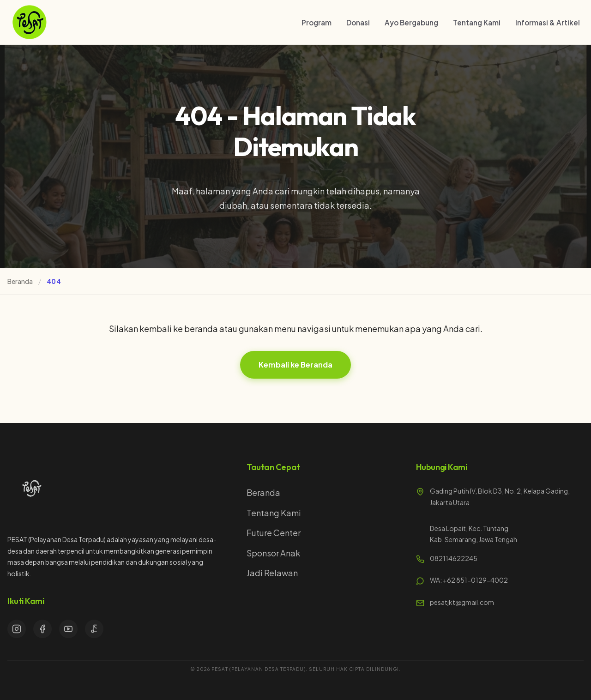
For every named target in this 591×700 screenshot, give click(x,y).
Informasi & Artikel (548, 22)
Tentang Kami (477, 22)
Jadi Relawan (272, 573)
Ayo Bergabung (411, 22)
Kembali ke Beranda (295, 365)
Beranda (20, 281)
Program (317, 22)
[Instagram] (17, 629)
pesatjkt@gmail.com (462, 602)
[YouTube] (68, 629)
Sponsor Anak (273, 553)
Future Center (274, 533)
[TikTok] (94, 629)
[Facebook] (42, 629)
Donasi (358, 22)
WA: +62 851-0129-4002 (469, 580)
